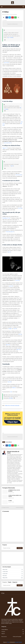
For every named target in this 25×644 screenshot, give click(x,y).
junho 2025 (13, 574)
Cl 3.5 (17, 175)
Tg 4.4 (12, 166)
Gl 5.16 (20, 334)
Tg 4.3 (15, 329)
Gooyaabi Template (18, 642)
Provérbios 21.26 (6, 218)
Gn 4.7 (9, 252)
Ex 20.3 (20, 175)
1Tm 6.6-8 (8, 232)
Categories (15, 582)
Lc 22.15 (11, 286)
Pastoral (13, 632)
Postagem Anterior (5, 507)
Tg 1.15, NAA (10, 37)
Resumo (13, 634)
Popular (10, 582)
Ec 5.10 (6, 143)
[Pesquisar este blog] (9, 548)
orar (11, 392)
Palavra (14, 388)
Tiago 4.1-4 (5, 148)
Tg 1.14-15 (6, 63)
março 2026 (13, 570)
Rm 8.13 (8, 345)
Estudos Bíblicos (7, 14)
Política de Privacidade (17, 637)
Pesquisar (5, 582)
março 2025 (13, 578)
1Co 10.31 (17, 280)
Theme (8, 642)
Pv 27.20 (20, 208)
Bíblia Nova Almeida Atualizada (12, 406)
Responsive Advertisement (12, 24)
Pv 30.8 (11, 398)
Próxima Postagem (19, 507)
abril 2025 (13, 576)
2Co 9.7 (12, 232)
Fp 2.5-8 (10, 382)
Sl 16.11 (10, 143)
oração (10, 329)
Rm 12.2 (19, 350)
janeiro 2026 (13, 572)
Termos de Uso (4, 637)
